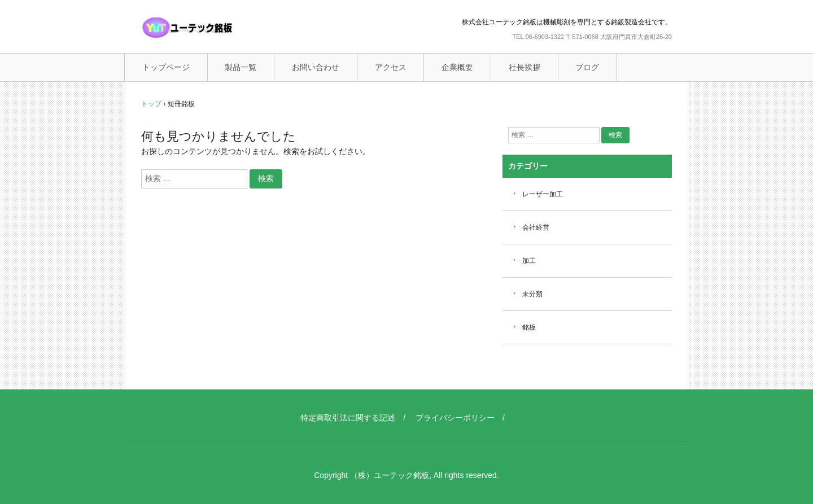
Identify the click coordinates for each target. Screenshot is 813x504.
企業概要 (457, 67)
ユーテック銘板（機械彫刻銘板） (212, 28)
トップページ (166, 67)
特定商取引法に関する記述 (348, 418)
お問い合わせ (316, 67)
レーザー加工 (543, 194)
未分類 (532, 294)
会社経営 (536, 227)
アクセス (391, 67)
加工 (529, 261)
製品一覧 (241, 67)
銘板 (529, 327)
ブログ (587, 67)
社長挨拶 (524, 67)
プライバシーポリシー (455, 418)
